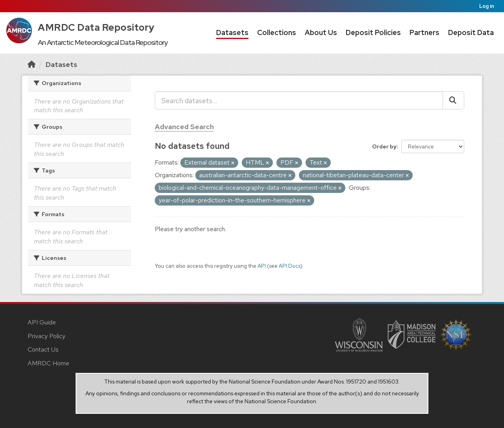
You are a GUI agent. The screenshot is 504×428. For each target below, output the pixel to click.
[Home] (31, 64)
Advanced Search (184, 127)
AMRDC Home (48, 363)
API (262, 266)
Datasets (232, 32)
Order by (384, 146)
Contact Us (43, 349)
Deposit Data (471, 32)
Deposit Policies (373, 32)
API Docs (290, 266)
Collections (277, 32)
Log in (487, 6)
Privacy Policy (46, 336)
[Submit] (453, 100)
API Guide (42, 322)
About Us (321, 32)
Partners (424, 32)
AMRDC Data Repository (96, 27)
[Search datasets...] (299, 100)
